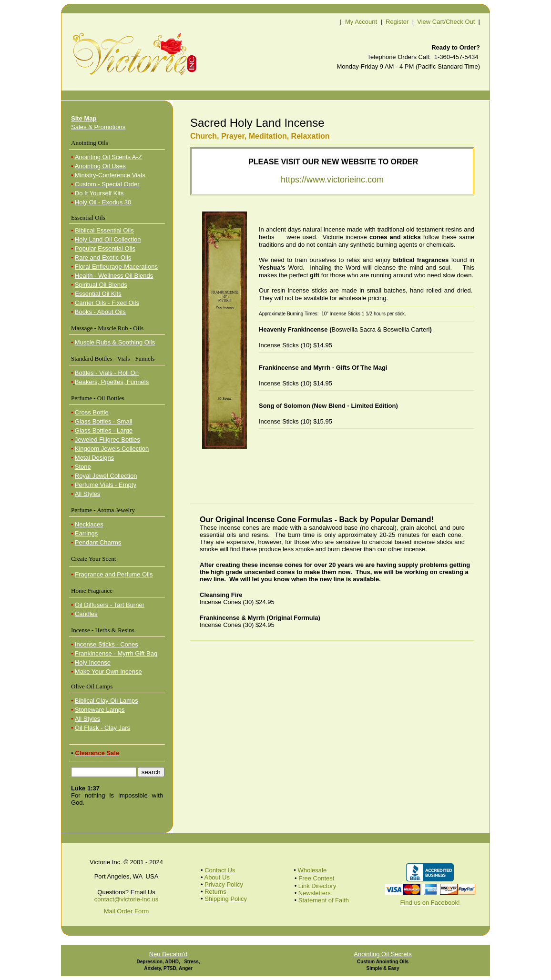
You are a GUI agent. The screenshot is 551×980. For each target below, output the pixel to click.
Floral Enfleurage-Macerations (116, 267)
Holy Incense (93, 662)
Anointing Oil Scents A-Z (108, 157)
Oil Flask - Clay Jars (102, 728)
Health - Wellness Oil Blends (114, 276)
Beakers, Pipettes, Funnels (112, 382)
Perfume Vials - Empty (106, 485)
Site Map (84, 118)
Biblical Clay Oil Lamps (107, 701)
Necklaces (89, 524)
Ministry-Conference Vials (110, 175)
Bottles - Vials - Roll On (107, 373)
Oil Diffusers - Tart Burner (110, 605)
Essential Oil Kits (98, 294)
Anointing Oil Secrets (383, 954)
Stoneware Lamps (100, 710)
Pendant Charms (98, 542)
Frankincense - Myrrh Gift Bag (116, 653)
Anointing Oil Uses (100, 166)
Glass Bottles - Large (104, 430)
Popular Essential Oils (105, 248)
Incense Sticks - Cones (107, 644)
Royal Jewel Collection (106, 476)
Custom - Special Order (107, 184)
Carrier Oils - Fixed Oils (107, 303)
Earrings (86, 533)
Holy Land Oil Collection (108, 239)
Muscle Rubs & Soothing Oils (115, 342)
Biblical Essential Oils (104, 230)
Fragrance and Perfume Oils (114, 574)
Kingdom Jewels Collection (112, 449)
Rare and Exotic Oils (103, 258)
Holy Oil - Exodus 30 (103, 202)
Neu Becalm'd (168, 954)
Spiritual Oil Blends (101, 285)
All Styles (87, 494)
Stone (83, 467)
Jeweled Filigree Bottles (107, 439)
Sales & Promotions (98, 127)
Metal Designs (94, 458)
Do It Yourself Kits (99, 193)
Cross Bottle (92, 412)
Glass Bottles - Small (104, 421)
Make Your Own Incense (108, 672)
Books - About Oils (100, 312)
